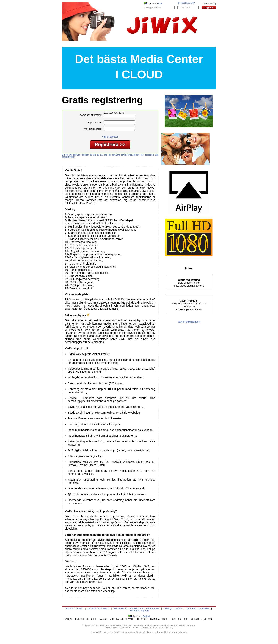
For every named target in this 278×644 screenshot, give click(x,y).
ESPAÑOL (129, 619)
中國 (186, 619)
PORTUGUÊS (142, 619)
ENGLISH (80, 619)
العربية (204, 619)
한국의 (165, 619)
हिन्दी (210, 619)
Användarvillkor (75, 608)
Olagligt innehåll (173, 608)
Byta (160, 4)
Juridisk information (99, 608)
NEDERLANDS (116, 619)
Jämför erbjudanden (189, 322)
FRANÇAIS (68, 619)
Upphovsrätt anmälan (198, 608)
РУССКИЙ (194, 619)
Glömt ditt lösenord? (186, 3)
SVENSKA (155, 619)
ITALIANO (103, 619)
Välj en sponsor (110, 137)
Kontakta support (139, 611)
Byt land (146, 616)
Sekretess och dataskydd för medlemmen (136, 608)
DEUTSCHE (91, 619)
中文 (180, 619)
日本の (173, 619)
